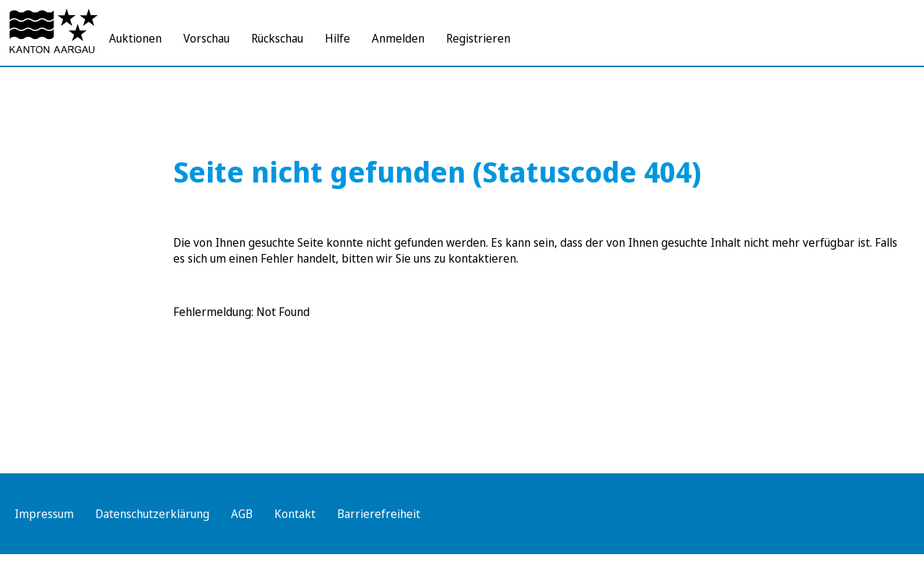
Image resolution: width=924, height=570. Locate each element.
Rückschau (277, 38)
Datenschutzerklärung (152, 514)
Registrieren (478, 38)
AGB (242, 514)
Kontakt (295, 514)
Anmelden (398, 38)
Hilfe (337, 38)
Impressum (44, 514)
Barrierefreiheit (379, 514)
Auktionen (135, 38)
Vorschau (206, 38)
